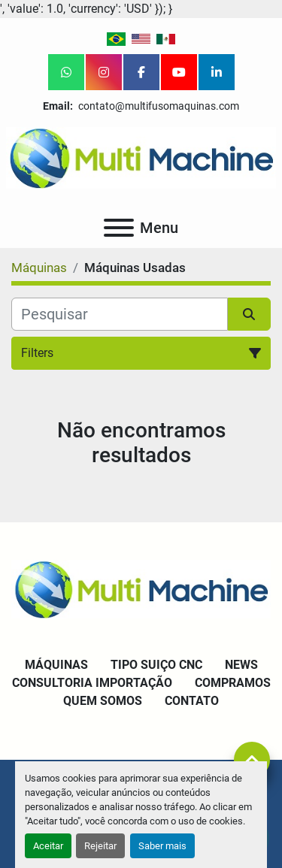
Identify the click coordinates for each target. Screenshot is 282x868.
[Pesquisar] (120, 314)
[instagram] (104, 72)
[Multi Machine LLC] (141, 588)
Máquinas (56, 665)
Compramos (233, 683)
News (241, 665)
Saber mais (162, 846)
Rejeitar (100, 846)
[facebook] (141, 72)
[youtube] (179, 72)
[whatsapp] (66, 72)
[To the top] (252, 760)
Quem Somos (103, 701)
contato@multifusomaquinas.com (158, 106)
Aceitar (48, 846)
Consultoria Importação (92, 683)
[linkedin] (217, 72)
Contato (192, 701)
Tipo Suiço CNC (156, 665)
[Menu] (119, 228)
